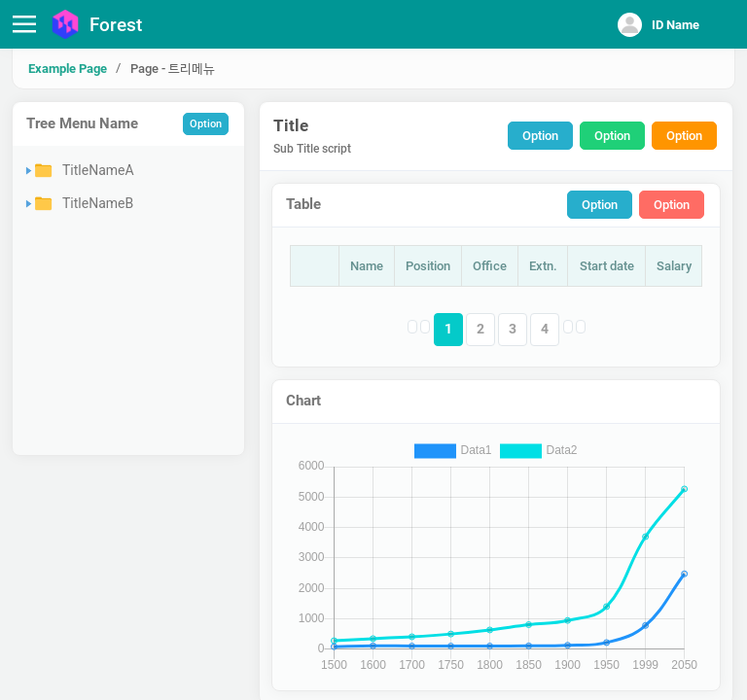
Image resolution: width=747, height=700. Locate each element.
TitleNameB (98, 203)
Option (206, 124)
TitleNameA (98, 170)
